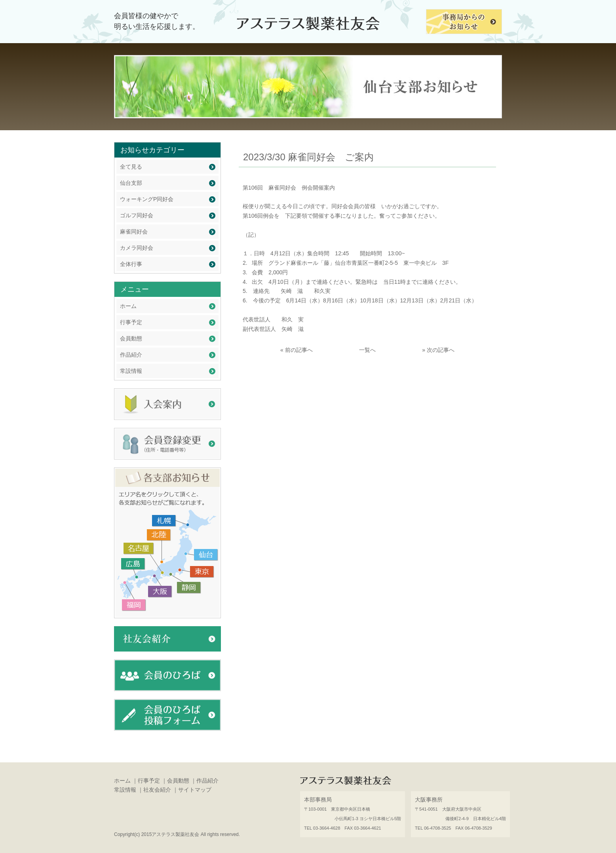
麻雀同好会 (134, 232)
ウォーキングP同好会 (147, 199)
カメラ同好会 (137, 248)
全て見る (131, 167)
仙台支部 (131, 183)
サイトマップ (195, 790)
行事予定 (131, 322)
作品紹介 (131, 355)
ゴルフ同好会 (137, 215)
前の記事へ (299, 350)
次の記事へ (441, 350)
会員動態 (131, 338)
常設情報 (131, 371)
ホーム (128, 306)
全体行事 (131, 264)
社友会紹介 (157, 790)
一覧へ (367, 350)
